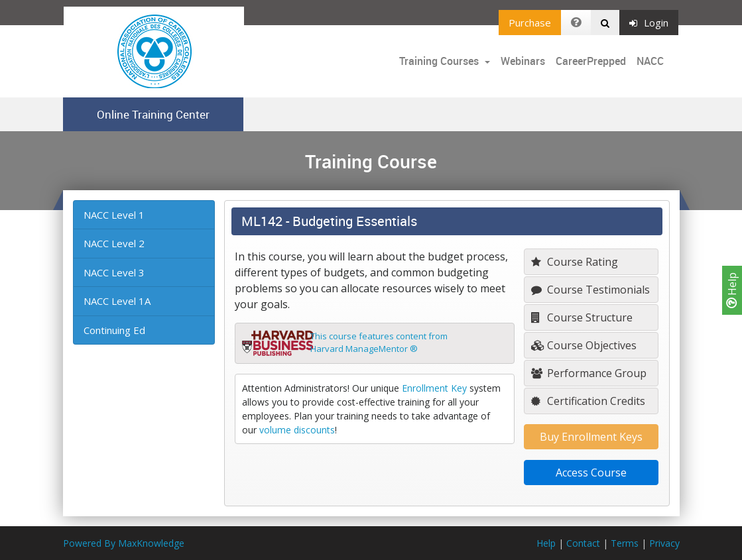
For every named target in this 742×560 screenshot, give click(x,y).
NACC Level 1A (117, 301)
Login (649, 23)
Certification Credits (588, 401)
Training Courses (440, 61)
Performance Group (589, 373)
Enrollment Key (434, 388)
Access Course (591, 473)
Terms (625, 543)
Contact (583, 543)
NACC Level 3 (114, 272)
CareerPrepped (591, 61)
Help (732, 290)
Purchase (530, 23)
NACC (650, 61)
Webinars (523, 61)
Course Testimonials (590, 290)
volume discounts (297, 430)
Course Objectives (584, 345)
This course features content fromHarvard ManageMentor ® (379, 343)
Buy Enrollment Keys (591, 437)
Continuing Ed (114, 330)
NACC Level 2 (114, 243)
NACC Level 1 (114, 215)
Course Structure (582, 317)
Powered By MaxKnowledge (124, 543)
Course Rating (575, 262)
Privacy (664, 543)
